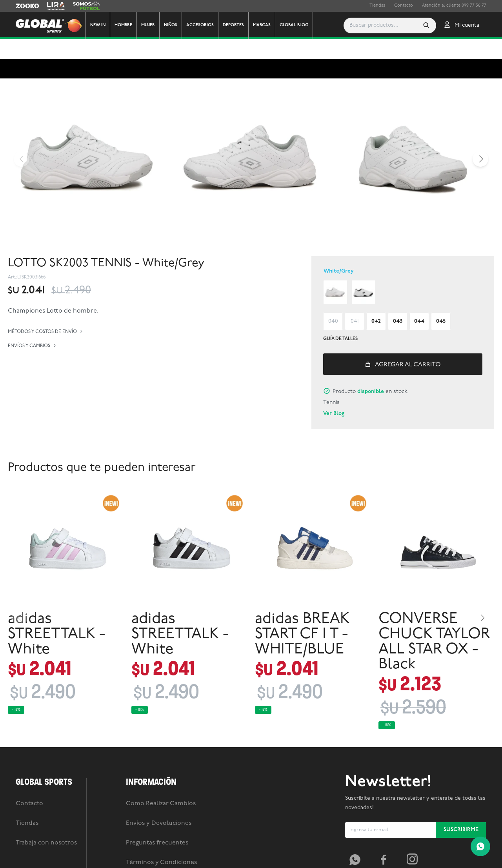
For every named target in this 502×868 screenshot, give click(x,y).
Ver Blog (334, 394)
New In (98, 25)
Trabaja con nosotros (46, 823)
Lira (51, 6)
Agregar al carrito (408, 345)
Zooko (22, 6)
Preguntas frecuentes (157, 823)
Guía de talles (340, 319)
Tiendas (377, 6)
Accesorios (200, 25)
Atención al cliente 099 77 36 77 (454, 6)
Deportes (233, 25)
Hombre (123, 25)
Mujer (148, 25)
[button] (393, 25)
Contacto (404, 6)
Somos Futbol (86, 6)
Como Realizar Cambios (161, 784)
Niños (171, 25)
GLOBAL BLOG (294, 25)
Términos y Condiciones (161, 843)
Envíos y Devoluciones (159, 804)
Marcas (262, 25)
